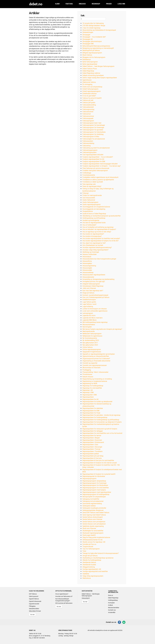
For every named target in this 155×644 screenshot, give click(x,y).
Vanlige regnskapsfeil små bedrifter (95, 571)
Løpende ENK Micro (89, 320)
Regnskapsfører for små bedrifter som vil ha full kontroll (102, 433)
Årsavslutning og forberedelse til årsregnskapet (99, 30)
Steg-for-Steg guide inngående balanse (96, 537)
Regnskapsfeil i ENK (90, 395)
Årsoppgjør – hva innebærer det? (94, 37)
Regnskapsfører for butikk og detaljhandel (97, 402)
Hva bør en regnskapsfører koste (94, 223)
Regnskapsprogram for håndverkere (95, 485)
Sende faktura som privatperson (94, 522)
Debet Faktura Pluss (90, 69)
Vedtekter (86, 574)
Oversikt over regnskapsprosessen (95, 365)
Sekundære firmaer (35, 611)
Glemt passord (34, 596)
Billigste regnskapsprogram (92, 53)
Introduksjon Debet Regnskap (93, 286)
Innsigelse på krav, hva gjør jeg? (94, 281)
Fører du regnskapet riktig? (92, 186)
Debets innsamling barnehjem (93, 75)
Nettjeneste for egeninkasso (92, 336)
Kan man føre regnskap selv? (93, 291)
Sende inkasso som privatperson (94, 524)
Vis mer (32, 615)
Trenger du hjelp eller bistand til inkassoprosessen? (101, 553)
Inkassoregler (87, 268)
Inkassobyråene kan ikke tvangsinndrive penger (99, 259)
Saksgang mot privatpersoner (93, 501)
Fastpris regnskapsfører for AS (93, 159)
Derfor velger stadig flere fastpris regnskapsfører (100, 78)
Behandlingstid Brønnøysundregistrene (96, 46)
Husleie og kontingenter (91, 220)
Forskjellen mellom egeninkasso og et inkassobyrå (100, 177)
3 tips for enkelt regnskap (91, 28)
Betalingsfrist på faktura (91, 50)
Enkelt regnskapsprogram (92, 91)
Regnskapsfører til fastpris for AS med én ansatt (100, 463)
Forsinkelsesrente (89, 175)
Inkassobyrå (87, 257)
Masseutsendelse (89, 325)
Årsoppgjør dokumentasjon (92, 41)
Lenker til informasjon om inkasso (95, 309)
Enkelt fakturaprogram (90, 89)
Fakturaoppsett (88, 118)
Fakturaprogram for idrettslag (93, 134)
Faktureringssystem (89, 152)
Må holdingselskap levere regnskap (95, 322)
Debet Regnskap (88, 71)
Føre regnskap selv (89, 184)
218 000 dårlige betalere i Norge (94, 26)
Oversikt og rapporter (90, 363)
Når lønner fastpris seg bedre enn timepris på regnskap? (102, 329)
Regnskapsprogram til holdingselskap (96, 494)
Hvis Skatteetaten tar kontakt (93, 245)
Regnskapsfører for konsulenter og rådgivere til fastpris (102, 422)
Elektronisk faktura (89, 82)
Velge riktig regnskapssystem (93, 576)
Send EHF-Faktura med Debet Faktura (96, 513)
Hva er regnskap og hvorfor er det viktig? (97, 232)
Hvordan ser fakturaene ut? (64, 596)
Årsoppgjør (86, 35)
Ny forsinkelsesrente (90, 338)
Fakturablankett (88, 107)
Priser (109, 4)
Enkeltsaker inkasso (90, 94)
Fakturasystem (88, 141)
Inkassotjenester (88, 277)
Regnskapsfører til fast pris (92, 458)
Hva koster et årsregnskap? (92, 236)
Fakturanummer (88, 116)
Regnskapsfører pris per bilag (93, 456)
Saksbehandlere (34, 609)
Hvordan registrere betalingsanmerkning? (97, 247)
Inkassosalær (87, 270)
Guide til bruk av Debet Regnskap (94, 214)
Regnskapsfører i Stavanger (92, 447)
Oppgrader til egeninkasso (92, 352)
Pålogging (32, 606)
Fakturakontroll (88, 112)
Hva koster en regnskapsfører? (93, 234)
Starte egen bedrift (89, 535)
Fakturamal (87, 114)
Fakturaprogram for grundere (93, 130)
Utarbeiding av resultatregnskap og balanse (98, 558)
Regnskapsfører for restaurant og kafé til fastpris (100, 429)
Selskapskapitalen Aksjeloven (93, 510)
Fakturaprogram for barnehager (94, 125)
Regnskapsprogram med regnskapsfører (97, 492)
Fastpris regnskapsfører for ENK (94, 162)
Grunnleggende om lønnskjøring (94, 209)
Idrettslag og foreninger (91, 252)
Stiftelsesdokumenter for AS (92, 540)
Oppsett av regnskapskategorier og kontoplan (99, 354)
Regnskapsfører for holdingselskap (95, 417)
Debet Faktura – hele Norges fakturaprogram (98, 66)
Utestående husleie (89, 565)
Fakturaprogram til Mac (91, 137)
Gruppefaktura (88, 211)
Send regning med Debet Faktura (94, 515)
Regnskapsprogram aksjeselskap (94, 481)
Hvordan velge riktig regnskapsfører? (95, 250)
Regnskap (96, 4)
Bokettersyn (87, 60)
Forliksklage (87, 173)
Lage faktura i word (89, 304)
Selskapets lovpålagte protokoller (94, 508)
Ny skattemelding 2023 (91, 340)
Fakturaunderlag (88, 143)
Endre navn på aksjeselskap (92, 87)
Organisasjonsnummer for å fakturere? (96, 359)
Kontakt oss (112, 610)
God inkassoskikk (89, 198)
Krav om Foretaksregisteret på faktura (96, 297)
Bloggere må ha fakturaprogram (94, 57)
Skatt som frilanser (89, 528)
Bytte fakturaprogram (90, 62)
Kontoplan (111, 603)
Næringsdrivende (89, 331)
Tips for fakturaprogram (91, 549)
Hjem (57, 4)
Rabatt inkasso (88, 377)
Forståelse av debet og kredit (93, 182)
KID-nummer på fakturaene (64, 603)
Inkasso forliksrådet (89, 254)
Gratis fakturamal (89, 200)
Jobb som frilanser (89, 288)
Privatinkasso (87, 374)
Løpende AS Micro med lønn (93, 318)
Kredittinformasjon (89, 300)
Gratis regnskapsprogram (91, 204)
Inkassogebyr (87, 263)
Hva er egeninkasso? (62, 594)
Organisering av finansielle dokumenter (96, 361)
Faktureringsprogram (90, 150)
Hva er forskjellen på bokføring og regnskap (98, 227)
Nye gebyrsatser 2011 (90, 343)
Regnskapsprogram (89, 479)
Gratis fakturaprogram (90, 202)
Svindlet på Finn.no (89, 544)
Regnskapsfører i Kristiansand (93, 442)
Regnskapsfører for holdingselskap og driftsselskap (101, 420)
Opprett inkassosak (35, 601)
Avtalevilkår (112, 612)
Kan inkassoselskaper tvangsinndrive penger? (63, 600)
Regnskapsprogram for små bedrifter (96, 488)
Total (84, 551)
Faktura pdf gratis (89, 103)
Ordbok (110, 605)
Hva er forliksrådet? (89, 225)
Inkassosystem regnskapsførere (94, 275)
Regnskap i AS (88, 390)
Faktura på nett (88, 100)
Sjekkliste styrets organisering (93, 526)
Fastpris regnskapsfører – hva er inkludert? (98, 157)
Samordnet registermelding (92, 504)
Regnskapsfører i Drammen (92, 440)
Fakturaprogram (88, 121)
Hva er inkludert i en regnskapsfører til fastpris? (99, 229)
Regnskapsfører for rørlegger (93, 431)
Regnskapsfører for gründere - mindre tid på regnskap (101, 415)
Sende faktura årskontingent (93, 517)
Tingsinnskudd (88, 547)
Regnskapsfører (88, 397)
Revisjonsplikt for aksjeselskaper (94, 497)
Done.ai (110, 595)
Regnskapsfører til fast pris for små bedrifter (98, 460)
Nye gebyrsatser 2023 (90, 345)
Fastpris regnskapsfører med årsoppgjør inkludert (100, 164)
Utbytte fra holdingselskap (92, 560)
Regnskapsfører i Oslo (90, 445)
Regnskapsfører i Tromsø (91, 449)
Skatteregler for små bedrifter (93, 531)
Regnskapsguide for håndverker (94, 476)
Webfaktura (87, 578)
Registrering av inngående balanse (95, 381)
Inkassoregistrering (89, 266)
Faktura (69, 4)
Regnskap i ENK (88, 392)
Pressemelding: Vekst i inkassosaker (95, 372)
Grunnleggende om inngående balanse (96, 207)
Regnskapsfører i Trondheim (93, 451)
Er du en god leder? (89, 96)
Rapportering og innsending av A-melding (97, 379)
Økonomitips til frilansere (91, 368)
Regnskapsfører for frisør (91, 413)
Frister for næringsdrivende (92, 195)
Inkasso (82, 4)
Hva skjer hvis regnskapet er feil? (94, 243)
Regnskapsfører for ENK (91, 411)
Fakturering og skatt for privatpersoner (96, 148)
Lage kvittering (88, 306)
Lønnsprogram (88, 313)
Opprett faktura (34, 599)
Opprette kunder (34, 604)
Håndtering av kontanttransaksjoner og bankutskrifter (101, 216)
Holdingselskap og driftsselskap (94, 218)
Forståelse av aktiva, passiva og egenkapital (98, 180)
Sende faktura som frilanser (92, 519)
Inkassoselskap (88, 272)
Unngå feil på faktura (90, 556)
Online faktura (88, 347)
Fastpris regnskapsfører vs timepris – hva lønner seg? (102, 166)
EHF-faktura (33, 594)
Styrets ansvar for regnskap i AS (94, 542)
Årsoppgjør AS (88, 39)
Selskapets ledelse (89, 506)
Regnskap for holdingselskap (93, 386)
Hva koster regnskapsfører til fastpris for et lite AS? (101, 241)
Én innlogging (87, 84)
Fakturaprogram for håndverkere (94, 132)
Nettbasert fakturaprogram (92, 334)
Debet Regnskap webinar (91, 73)
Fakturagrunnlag (88, 109)
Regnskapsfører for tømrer (92, 436)
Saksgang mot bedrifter (91, 499)
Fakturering (86, 146)
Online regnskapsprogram (92, 349)
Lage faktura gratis (89, 302)
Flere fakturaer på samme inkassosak (96, 168)
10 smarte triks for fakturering (93, 23)
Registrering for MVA (90, 383)
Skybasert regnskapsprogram (93, 533)
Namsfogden (87, 327)
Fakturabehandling (89, 105)
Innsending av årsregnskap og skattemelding (98, 279)
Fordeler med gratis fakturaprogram (95, 171)
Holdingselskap (113, 600)
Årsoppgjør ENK (88, 44)
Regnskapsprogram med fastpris (94, 490)
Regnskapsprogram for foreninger (94, 483)
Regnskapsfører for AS (90, 399)
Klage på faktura (88, 293)
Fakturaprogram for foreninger (93, 128)
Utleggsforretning (89, 567)
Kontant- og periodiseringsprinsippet (95, 295)
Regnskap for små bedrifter (92, 388)
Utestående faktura (89, 562)
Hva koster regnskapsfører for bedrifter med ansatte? (101, 238)
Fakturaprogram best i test (92, 123)
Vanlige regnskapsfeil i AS (92, 569)
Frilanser (86, 193)
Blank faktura (87, 55)
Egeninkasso (87, 80)
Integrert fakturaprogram (91, 284)
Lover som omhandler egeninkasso (95, 311)
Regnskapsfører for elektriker (93, 408)
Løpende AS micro (89, 315)
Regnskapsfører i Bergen (91, 438)
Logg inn (121, 4)
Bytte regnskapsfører (90, 64)
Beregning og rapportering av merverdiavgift (98, 48)
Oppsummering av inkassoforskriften (96, 356)
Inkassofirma (87, 261)
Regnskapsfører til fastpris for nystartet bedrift (99, 474)
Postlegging (87, 370)
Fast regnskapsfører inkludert (93, 155)
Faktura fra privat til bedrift (92, 98)
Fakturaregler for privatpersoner (94, 139)
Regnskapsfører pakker (91, 454)
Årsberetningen (88, 32)
